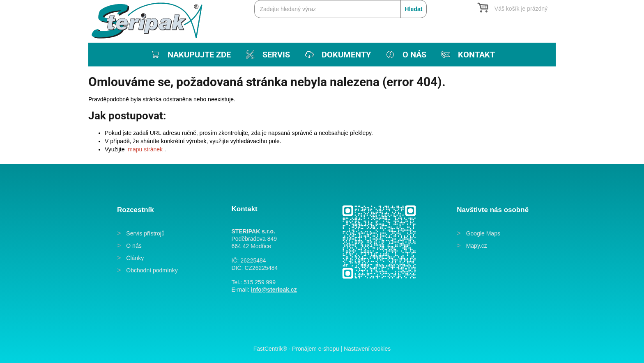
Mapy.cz (477, 246)
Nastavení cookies (367, 349)
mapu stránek (145, 149)
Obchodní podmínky (152, 270)
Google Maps (483, 233)
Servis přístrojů (145, 233)
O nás (134, 246)
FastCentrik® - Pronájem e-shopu (296, 349)
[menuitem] (190, 55)
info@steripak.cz (274, 290)
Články (135, 258)
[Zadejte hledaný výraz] (340, 9)
